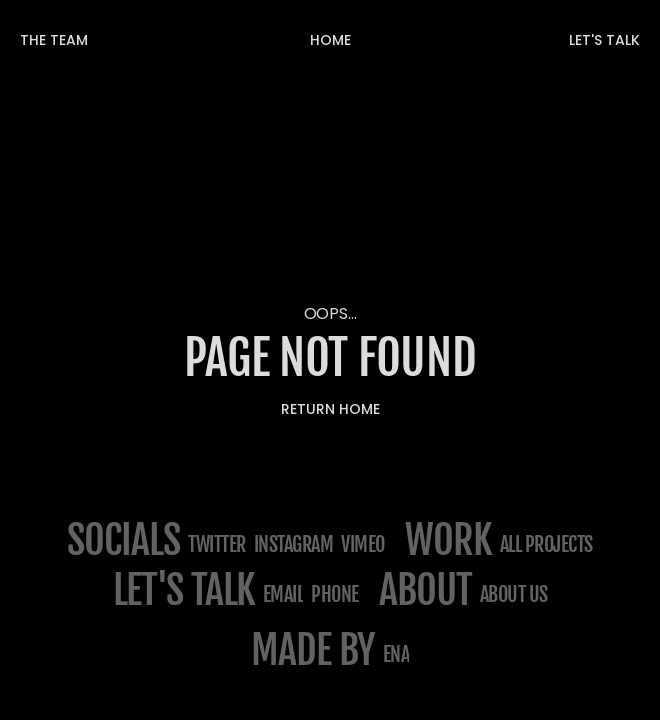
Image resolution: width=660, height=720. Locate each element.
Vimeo (363, 544)
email (283, 594)
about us (514, 594)
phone (335, 594)
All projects (546, 544)
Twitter (217, 544)
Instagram (294, 544)
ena (396, 654)
